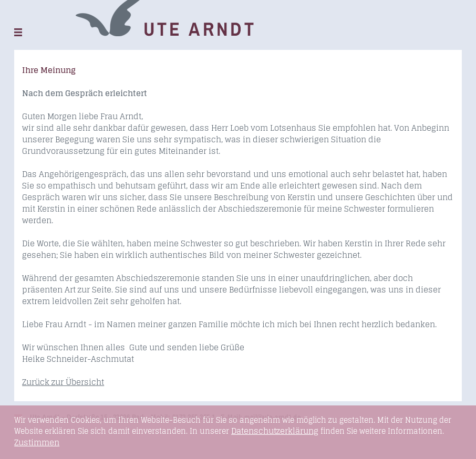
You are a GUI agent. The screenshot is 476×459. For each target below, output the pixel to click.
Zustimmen (37, 443)
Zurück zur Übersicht (63, 382)
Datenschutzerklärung (275, 431)
